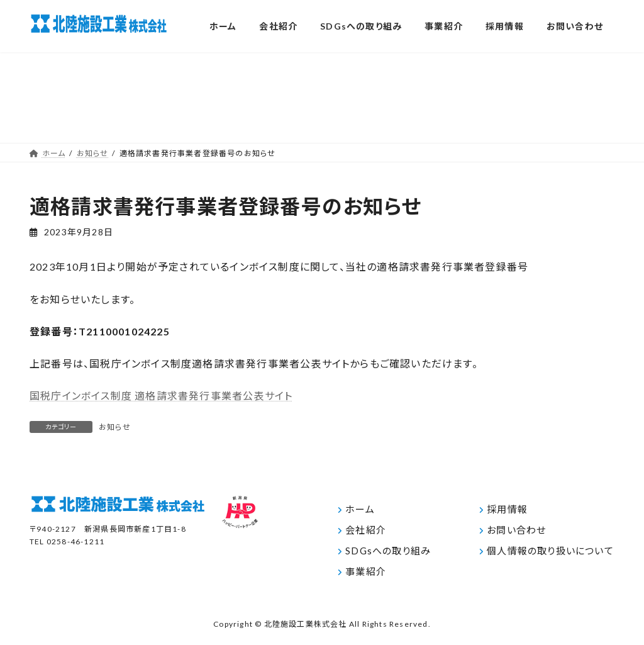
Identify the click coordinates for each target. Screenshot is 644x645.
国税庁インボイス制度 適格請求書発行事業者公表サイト (161, 395)
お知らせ (115, 427)
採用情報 (507, 509)
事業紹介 (366, 571)
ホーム (360, 509)
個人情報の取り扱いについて (550, 551)
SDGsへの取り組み (388, 551)
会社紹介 (366, 530)
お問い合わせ (516, 530)
